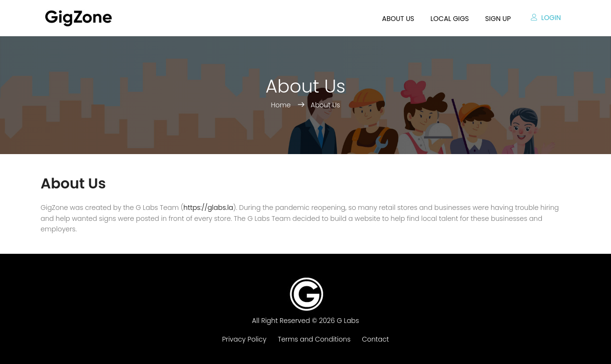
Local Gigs (450, 19)
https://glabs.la (208, 208)
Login (546, 18)
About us (398, 19)
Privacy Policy (244, 339)
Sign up (498, 19)
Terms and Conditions (314, 339)
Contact (375, 339)
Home (282, 105)
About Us (326, 105)
